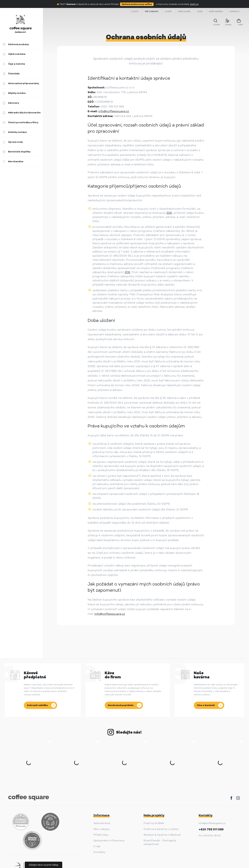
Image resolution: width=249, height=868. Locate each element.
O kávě (168, 12)
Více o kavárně (206, 705)
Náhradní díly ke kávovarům (22, 113)
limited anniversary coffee (137, 4)
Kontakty (234, 12)
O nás (200, 12)
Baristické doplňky (17, 152)
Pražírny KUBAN (154, 823)
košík (237, 25)
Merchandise (13, 162)
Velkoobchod (102, 823)
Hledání (215, 24)
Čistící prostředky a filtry (20, 123)
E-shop (135, 12)
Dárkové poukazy (16, 44)
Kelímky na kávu (15, 132)
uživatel (226, 24)
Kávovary (11, 103)
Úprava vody (13, 142)
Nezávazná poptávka (121, 705)
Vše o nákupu (152, 12)
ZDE (169, 213)
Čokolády (11, 74)
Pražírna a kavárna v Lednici (161, 829)
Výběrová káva (14, 54)
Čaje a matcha (14, 64)
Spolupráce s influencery (109, 841)
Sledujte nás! (129, 732)
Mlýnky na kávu (14, 93)
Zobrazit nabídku (37, 705)
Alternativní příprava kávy (21, 83)
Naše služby (184, 12)
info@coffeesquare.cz (114, 111)
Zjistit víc (194, 4)
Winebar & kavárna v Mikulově (162, 835)
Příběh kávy (101, 835)
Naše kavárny (216, 12)
